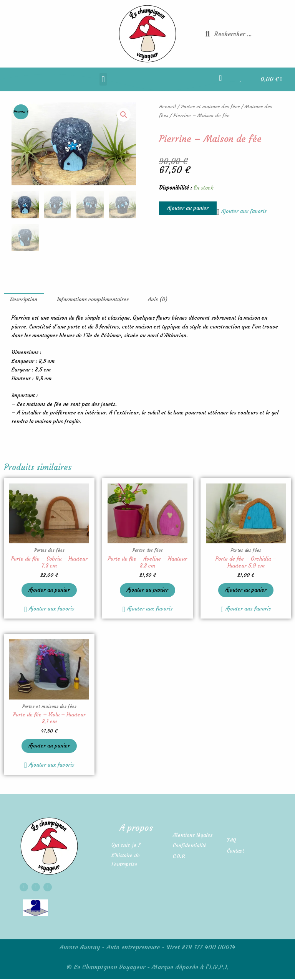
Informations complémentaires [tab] (93, 299)
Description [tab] (24, 299)
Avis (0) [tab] (158, 299)
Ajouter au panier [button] (49, 590)
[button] (103, 79)
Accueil (167, 106)
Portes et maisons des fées (210, 106)
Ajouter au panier (188, 208)
